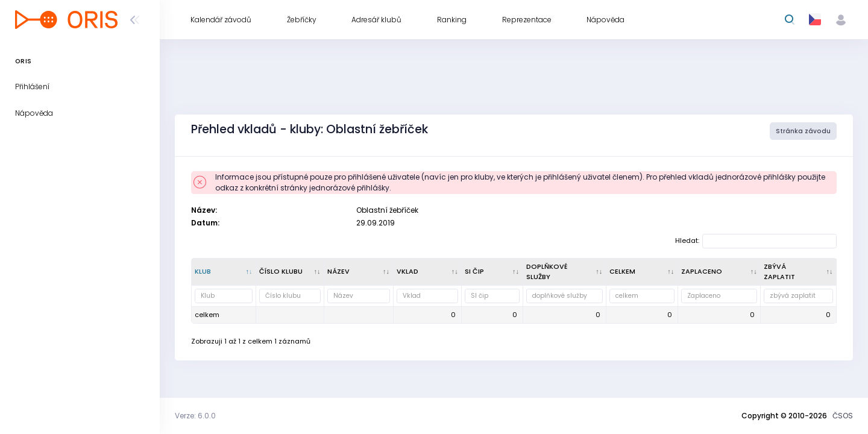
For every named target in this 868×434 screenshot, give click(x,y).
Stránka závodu (803, 131)
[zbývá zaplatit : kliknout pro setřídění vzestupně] (799, 272)
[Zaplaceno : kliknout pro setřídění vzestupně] (720, 272)
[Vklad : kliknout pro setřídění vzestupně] (428, 272)
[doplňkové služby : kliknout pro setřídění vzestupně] (565, 272)
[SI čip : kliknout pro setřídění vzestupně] (492, 272)
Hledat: (756, 241)
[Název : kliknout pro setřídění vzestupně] (359, 272)
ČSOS (843, 416)
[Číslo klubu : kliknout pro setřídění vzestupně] (290, 272)
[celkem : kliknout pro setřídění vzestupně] (642, 272)
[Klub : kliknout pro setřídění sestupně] (224, 272)
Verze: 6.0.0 (195, 416)
